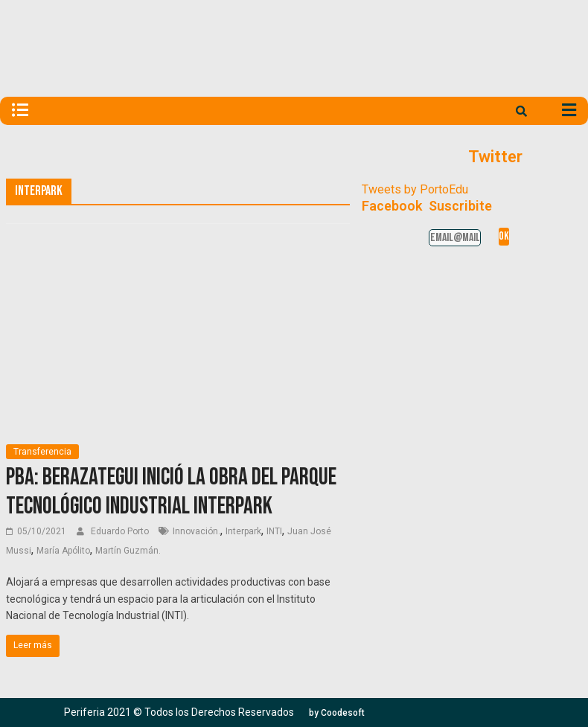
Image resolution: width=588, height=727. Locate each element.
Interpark (243, 531)
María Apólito (63, 551)
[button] (337, 713)
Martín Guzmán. (128, 551)
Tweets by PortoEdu (415, 189)
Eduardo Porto (121, 531)
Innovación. (196, 531)
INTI (274, 531)
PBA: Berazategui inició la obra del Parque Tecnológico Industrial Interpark (171, 491)
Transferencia (42, 452)
